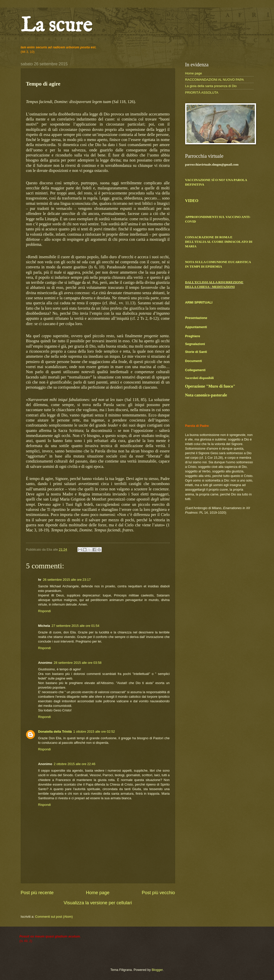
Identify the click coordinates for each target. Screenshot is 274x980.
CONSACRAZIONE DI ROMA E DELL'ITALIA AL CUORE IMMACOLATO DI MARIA (219, 242)
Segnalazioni (195, 344)
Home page (98, 893)
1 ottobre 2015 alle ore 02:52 (94, 732)
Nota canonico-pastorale (206, 395)
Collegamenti (195, 370)
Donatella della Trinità (55, 732)
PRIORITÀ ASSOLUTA (202, 93)
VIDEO (192, 201)
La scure (56, 26)
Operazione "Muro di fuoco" (210, 386)
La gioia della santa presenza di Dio (211, 86)
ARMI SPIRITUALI (199, 302)
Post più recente (37, 893)
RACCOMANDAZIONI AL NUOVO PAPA (215, 80)
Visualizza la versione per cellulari (98, 903)
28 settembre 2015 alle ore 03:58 (78, 663)
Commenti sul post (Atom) (54, 917)
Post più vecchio (158, 893)
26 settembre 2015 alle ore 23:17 (67, 580)
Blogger (157, 970)
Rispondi (45, 611)
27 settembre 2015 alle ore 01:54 (76, 626)
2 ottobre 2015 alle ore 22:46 (75, 764)
